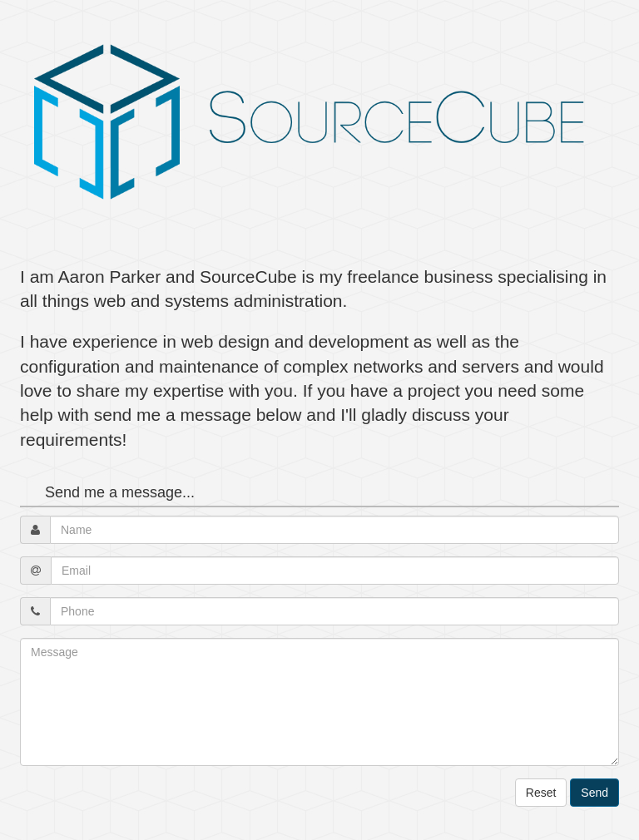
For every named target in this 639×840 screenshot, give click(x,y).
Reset (541, 793)
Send (594, 793)
